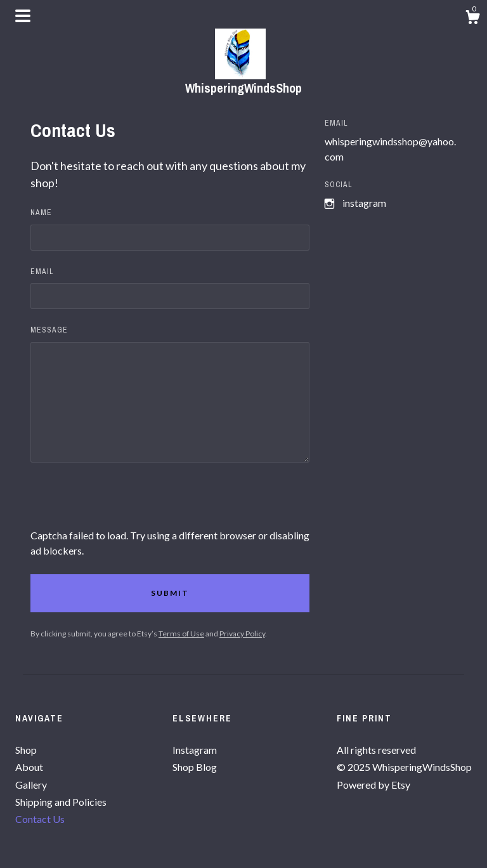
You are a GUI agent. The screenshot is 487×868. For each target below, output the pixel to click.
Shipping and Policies (61, 802)
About (29, 767)
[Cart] (472, 19)
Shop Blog (195, 767)
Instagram (364, 203)
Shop (26, 750)
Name (41, 213)
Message (49, 330)
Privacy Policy (242, 634)
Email (42, 272)
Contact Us (40, 819)
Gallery (31, 785)
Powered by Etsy (373, 785)
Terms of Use (181, 634)
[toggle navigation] (23, 16)
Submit (170, 593)
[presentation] (127, 503)
